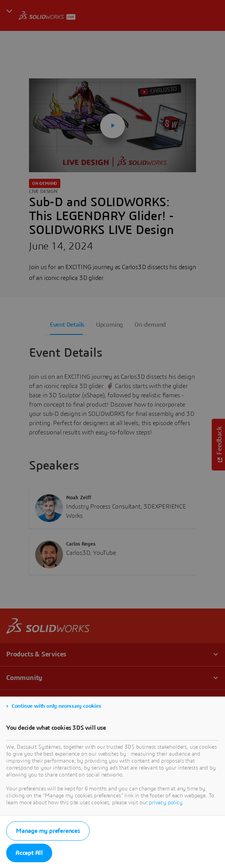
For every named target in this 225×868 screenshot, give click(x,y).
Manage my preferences (48, 831)
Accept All (29, 853)
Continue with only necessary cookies (56, 706)
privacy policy (166, 803)
